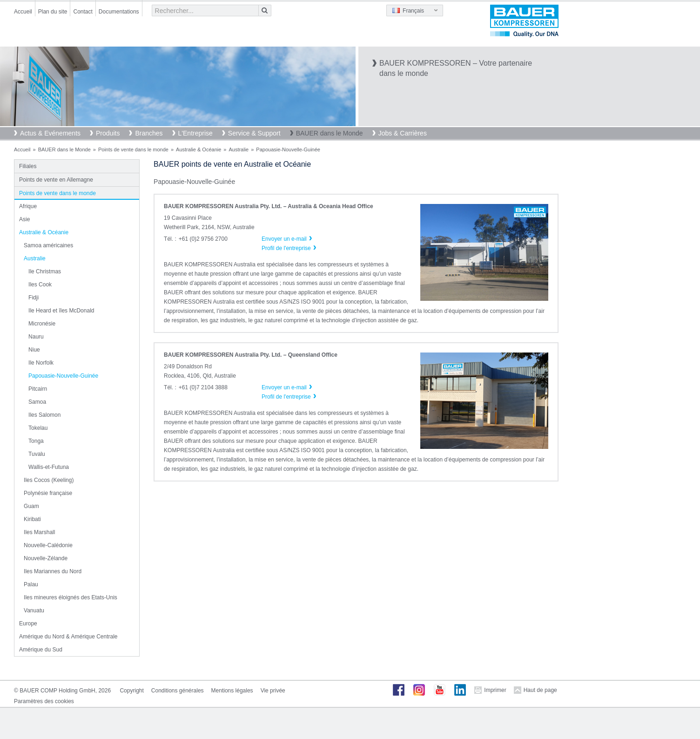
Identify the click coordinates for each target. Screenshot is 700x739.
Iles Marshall (39, 532)
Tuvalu (37, 454)
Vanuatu (34, 610)
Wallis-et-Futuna (49, 467)
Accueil (23, 12)
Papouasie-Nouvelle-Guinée (63, 376)
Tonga (36, 441)
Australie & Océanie (199, 149)
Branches (149, 133)
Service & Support (254, 133)
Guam (31, 506)
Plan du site (53, 12)
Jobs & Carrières (403, 133)
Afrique (28, 206)
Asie (24, 219)
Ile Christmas (45, 271)
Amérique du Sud (41, 650)
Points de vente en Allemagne (56, 180)
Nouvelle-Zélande (46, 558)
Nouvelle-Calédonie (48, 545)
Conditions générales (178, 691)
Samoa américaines (48, 245)
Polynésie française (48, 493)
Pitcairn (38, 389)
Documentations (119, 12)
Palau (31, 584)
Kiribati (32, 519)
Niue (34, 350)
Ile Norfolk (41, 363)
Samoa (37, 402)
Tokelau (38, 428)
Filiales (28, 166)
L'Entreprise (195, 133)
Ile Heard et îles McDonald (61, 311)
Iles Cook (40, 285)
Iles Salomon (44, 415)
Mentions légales (232, 691)
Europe (28, 624)
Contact (83, 12)
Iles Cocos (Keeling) (49, 480)
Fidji (34, 298)
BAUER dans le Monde (330, 133)
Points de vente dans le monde (133, 149)
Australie (239, 149)
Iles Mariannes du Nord (53, 571)
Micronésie (42, 324)
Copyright (131, 691)
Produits (108, 133)
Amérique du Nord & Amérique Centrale (68, 637)
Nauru (36, 337)
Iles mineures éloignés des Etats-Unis (71, 597)
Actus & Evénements (50, 133)
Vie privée (273, 691)
